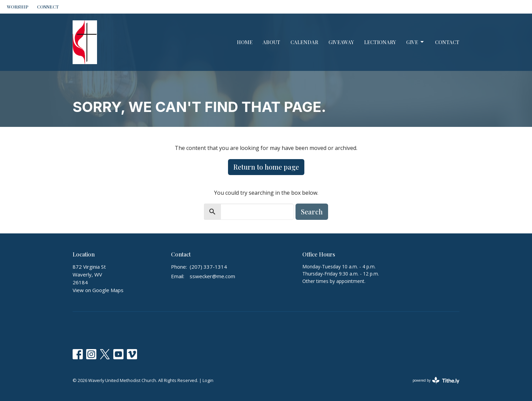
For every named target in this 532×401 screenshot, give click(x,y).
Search (312, 212)
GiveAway (341, 42)
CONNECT (48, 7)
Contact (447, 42)
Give (415, 42)
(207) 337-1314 (208, 267)
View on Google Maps (98, 290)
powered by (436, 380)
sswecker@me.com (212, 276)
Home (245, 42)
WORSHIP (18, 7)
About (271, 42)
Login (208, 380)
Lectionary (380, 42)
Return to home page (266, 167)
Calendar (304, 42)
